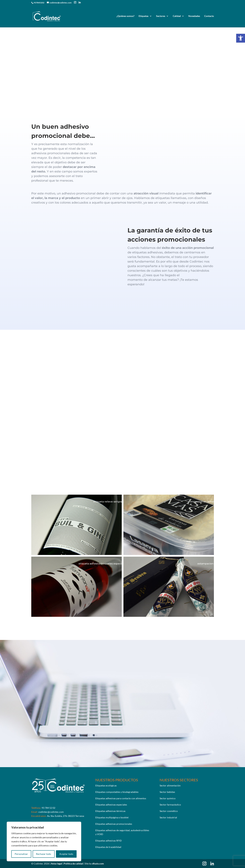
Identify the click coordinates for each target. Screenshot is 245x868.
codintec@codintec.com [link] (51, 812)
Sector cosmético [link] (169, 811)
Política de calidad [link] (74, 864)
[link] (241, 38)
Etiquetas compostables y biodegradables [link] (117, 792)
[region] (44, 841)
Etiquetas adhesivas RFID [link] (109, 841)
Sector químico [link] (168, 798)
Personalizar (21, 854)
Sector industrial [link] (168, 817)
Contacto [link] (209, 16)
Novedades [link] (194, 16)
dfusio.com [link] (98, 864)
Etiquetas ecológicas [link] (106, 785)
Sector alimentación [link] (170, 785)
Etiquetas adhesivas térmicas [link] (110, 811)
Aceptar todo (66, 854)
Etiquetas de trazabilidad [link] (108, 847)
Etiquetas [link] (144, 16)
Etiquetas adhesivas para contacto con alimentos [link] (121, 798)
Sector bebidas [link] (167, 792)
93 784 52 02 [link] (48, 808)
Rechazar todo (44, 854)
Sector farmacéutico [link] (170, 805)
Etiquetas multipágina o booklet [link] (112, 817)
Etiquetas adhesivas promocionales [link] (114, 824)
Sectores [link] (161, 16)
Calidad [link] (177, 16)
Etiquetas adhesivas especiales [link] (111, 805)
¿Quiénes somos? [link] (125, 16)
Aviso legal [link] (57, 864)
